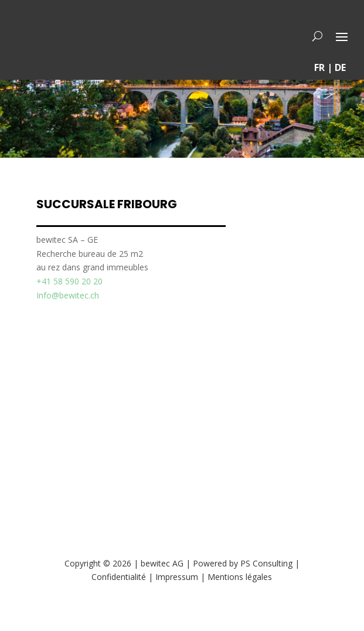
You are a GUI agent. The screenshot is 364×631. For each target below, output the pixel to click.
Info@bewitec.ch (68, 295)
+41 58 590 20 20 (69, 281)
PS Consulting (266, 563)
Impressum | (181, 577)
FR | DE (330, 67)
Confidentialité (119, 577)
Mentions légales (240, 577)
